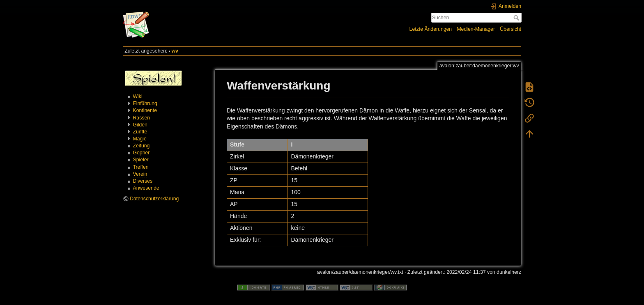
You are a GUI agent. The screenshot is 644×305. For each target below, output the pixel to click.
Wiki (138, 96)
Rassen (142, 118)
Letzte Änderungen (431, 29)
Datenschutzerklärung (154, 199)
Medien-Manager (476, 29)
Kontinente (145, 110)
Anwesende (146, 188)
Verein (140, 174)
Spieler (141, 160)
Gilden (140, 125)
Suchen (517, 18)
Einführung (145, 103)
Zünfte (140, 132)
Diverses (143, 181)
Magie (140, 139)
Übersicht (511, 29)
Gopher (141, 153)
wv (175, 51)
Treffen (141, 167)
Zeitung (141, 146)
